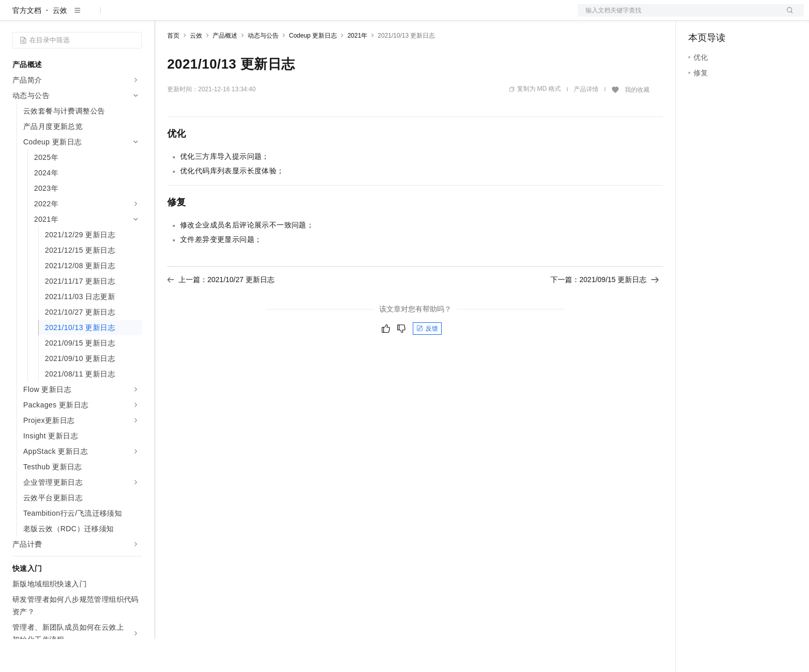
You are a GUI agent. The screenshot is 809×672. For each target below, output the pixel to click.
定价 (223, 17)
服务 (304, 17)
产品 (134, 17)
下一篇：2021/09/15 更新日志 (605, 313)
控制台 (724, 17)
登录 (787, 17)
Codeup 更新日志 (313, 69)
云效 (60, 43)
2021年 (357, 69)
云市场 (251, 17)
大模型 (106, 17)
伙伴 (280, 17)
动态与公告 (263, 69)
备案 (700, 17)
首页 (173, 69)
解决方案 (166, 17)
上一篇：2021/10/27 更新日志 (221, 313)
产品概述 (225, 69)
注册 (749, 17)
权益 (198, 17)
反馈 (427, 362)
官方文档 (27, 43)
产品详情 (586, 122)
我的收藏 (637, 123)
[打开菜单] (17, 17)
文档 (678, 17)
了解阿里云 (340, 17)
